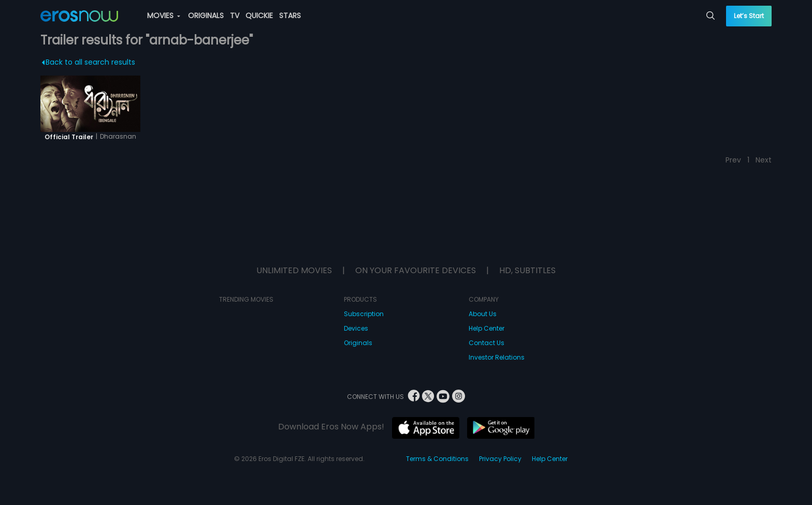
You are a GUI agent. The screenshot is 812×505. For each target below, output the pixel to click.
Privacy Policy (500, 459)
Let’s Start (749, 16)
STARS (290, 16)
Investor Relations (497, 357)
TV (235, 16)
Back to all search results (88, 62)
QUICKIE (259, 16)
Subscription (364, 314)
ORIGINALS (206, 16)
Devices (356, 328)
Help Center (487, 328)
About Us (483, 314)
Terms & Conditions (437, 459)
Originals (358, 343)
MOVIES (164, 16)
